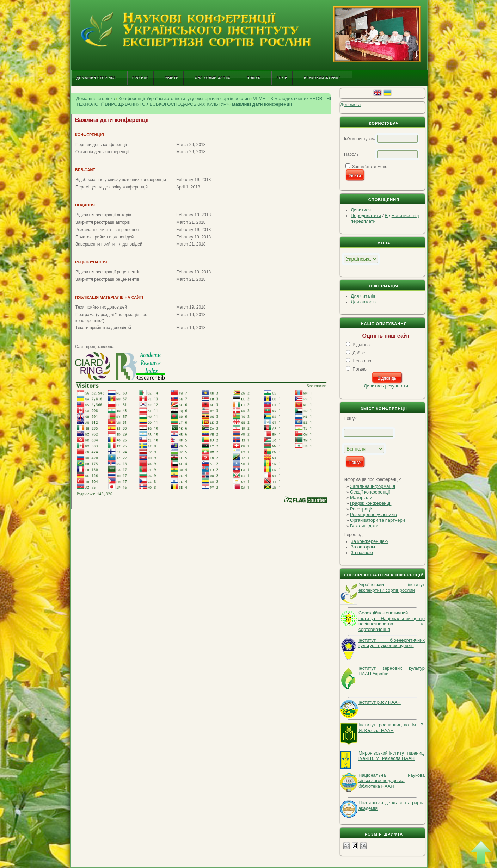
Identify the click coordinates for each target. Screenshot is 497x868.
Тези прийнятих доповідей (101, 307)
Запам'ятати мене (370, 167)
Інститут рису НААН (380, 702)
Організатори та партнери (378, 520)
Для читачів (363, 296)
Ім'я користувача (360, 139)
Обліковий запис (213, 78)
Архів (282, 78)
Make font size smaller (346, 845)
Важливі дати (364, 526)
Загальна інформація (373, 486)
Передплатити (366, 215)
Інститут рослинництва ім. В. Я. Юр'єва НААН (392, 728)
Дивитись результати (386, 386)
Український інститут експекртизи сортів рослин (392, 587)
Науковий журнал (323, 78)
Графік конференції (371, 503)
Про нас (140, 78)
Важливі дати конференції (262, 104)
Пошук (253, 78)
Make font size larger (363, 845)
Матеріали (361, 498)
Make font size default (355, 845)
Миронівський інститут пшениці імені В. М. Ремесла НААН (392, 756)
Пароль (351, 154)
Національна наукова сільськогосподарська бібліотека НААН (392, 781)
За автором (363, 547)
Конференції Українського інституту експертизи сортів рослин (184, 98)
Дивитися (361, 210)
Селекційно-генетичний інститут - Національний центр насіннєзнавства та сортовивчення (392, 621)
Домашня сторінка (96, 78)
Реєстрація (362, 509)
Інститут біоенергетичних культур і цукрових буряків (392, 643)
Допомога (350, 104)
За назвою (362, 553)
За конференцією (369, 541)
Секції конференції (370, 492)
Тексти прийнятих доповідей (103, 328)
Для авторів (363, 302)
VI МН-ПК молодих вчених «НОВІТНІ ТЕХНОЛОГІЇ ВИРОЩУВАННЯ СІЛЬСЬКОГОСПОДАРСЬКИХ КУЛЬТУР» (204, 101)
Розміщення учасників (373, 514)
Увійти (172, 78)
